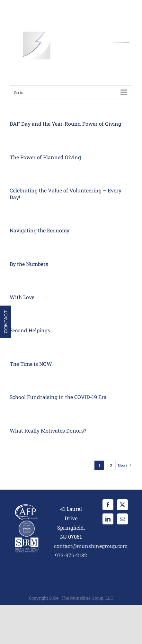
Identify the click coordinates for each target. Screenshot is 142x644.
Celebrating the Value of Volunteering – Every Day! (66, 194)
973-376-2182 (71, 555)
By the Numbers (29, 264)
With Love (22, 297)
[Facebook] (108, 505)
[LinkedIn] (108, 519)
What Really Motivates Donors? (48, 430)
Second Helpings (30, 330)
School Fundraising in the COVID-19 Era (58, 397)
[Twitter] (122, 505)
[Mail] (122, 519)
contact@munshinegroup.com (91, 546)
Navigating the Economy (40, 230)
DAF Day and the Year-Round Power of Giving (65, 124)
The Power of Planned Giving (45, 157)
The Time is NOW (31, 364)
